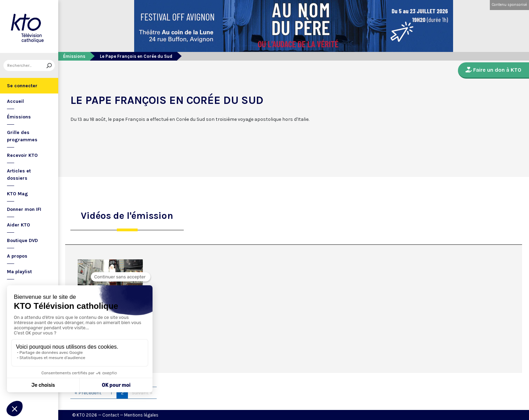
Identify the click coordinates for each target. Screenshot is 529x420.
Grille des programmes (22, 136)
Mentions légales (141, 415)
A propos (17, 256)
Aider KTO (19, 225)
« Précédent (88, 393)
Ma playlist (19, 272)
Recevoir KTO (22, 155)
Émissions (19, 117)
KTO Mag (18, 194)
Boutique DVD (22, 240)
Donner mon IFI (24, 209)
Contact (111, 415)
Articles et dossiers (19, 175)
